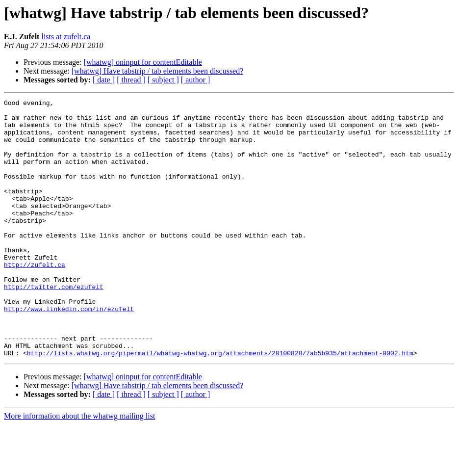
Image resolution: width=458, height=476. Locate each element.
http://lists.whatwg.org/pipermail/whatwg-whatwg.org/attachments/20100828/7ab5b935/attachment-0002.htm (220, 404)
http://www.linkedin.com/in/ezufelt (69, 351)
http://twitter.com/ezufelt (54, 325)
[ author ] (196, 80)
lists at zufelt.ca (66, 37)
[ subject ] (163, 80)
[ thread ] (131, 80)
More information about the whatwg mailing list (79, 467)
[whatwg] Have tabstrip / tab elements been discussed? (158, 71)
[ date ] (104, 80)
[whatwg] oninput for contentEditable (143, 62)
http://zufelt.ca (35, 298)
